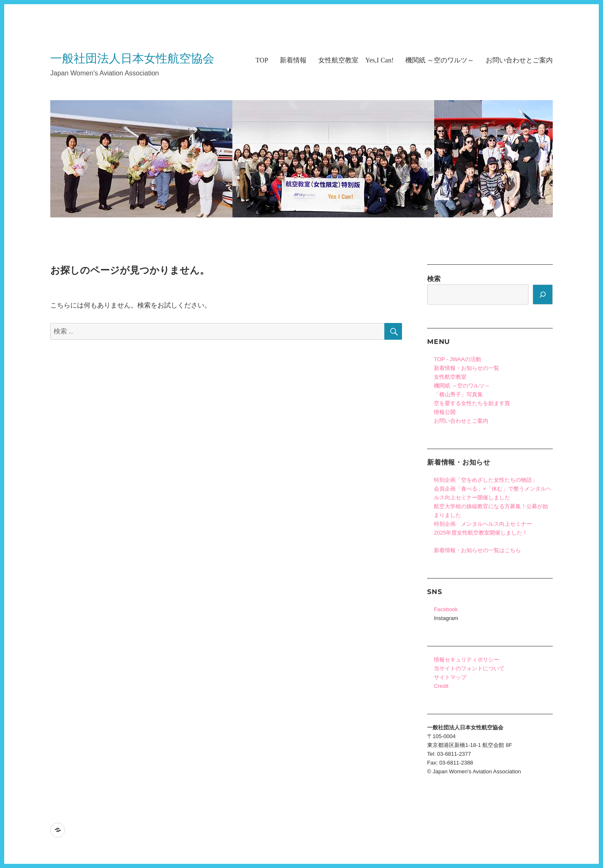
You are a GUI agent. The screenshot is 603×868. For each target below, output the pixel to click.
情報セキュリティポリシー (466, 660)
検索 (434, 279)
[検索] (543, 294)
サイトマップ (450, 677)
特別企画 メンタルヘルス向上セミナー (483, 524)
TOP (262, 60)
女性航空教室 (450, 377)
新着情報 (293, 60)
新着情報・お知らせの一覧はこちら (477, 550)
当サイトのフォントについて (469, 668)
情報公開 (445, 412)
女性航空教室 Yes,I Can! (356, 60)
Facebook (446, 609)
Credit (441, 686)
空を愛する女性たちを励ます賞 (472, 403)
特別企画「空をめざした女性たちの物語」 (486, 480)
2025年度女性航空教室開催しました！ (481, 533)
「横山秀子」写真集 (458, 394)
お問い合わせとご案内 (519, 60)
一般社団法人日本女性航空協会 (132, 58)
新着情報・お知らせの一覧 (466, 368)
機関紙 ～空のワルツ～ (440, 60)
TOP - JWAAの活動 (457, 359)
